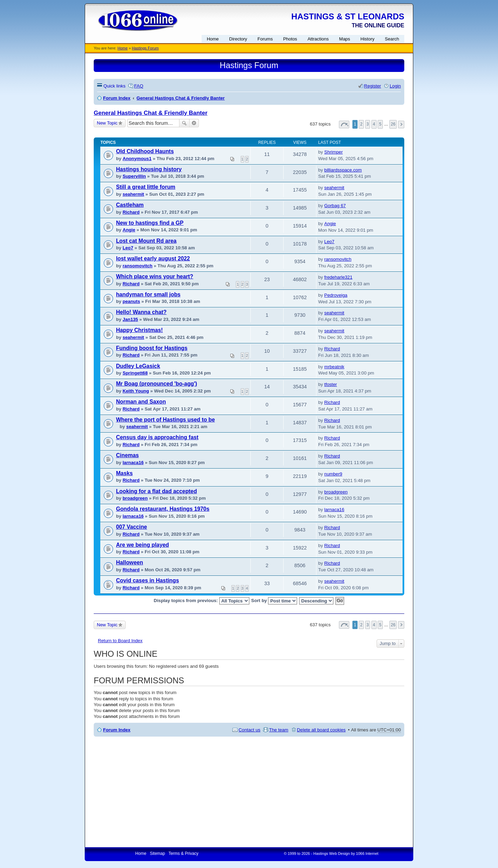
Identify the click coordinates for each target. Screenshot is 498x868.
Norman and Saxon (141, 402)
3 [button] (368, 124)
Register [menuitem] (373, 86)
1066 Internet (367, 853)
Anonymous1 (137, 159)
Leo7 (128, 248)
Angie (129, 230)
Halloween (129, 562)
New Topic (107, 123)
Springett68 (135, 373)
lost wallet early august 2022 (153, 258)
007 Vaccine (131, 527)
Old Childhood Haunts (145, 151)
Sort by (274, 601)
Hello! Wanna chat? (141, 312)
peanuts (131, 301)
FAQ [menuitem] (139, 86)
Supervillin (134, 176)
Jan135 (130, 319)
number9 (333, 474)
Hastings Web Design (332, 853)
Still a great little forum (146, 187)
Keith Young (136, 391)
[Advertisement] (249, 792)
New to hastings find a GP (150, 223)
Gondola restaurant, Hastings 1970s (163, 509)
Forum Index (117, 730)
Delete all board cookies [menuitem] (321, 730)
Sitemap (157, 853)
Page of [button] (344, 124)
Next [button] (401, 124)
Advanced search (194, 123)
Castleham (130, 205)
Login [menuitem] (395, 86)
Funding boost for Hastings (152, 348)
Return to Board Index (120, 641)
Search (184, 123)
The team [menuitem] (279, 730)
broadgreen (135, 498)
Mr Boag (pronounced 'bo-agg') (156, 384)
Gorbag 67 (335, 206)
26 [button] (393, 124)
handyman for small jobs (148, 294)
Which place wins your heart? (154, 276)
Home (123, 48)
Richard (131, 212)
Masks (124, 473)
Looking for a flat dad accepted (156, 491)
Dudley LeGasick (138, 366)
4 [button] (374, 124)
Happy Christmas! (139, 330)
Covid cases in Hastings (147, 580)
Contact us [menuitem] (250, 730)
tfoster (331, 384)
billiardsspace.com (343, 170)
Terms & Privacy (183, 853)
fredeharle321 (338, 277)
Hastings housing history (149, 169)
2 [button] (361, 124)
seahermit (133, 194)
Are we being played (142, 545)
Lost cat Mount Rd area (146, 241)
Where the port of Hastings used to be (165, 420)
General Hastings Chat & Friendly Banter (151, 113)
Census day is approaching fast (157, 437)
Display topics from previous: (202, 601)
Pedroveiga (336, 295)
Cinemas (127, 455)
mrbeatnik (334, 367)
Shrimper (334, 152)
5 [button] (380, 124)
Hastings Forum (145, 48)
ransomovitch (137, 266)
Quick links (114, 86)
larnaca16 (133, 463)
